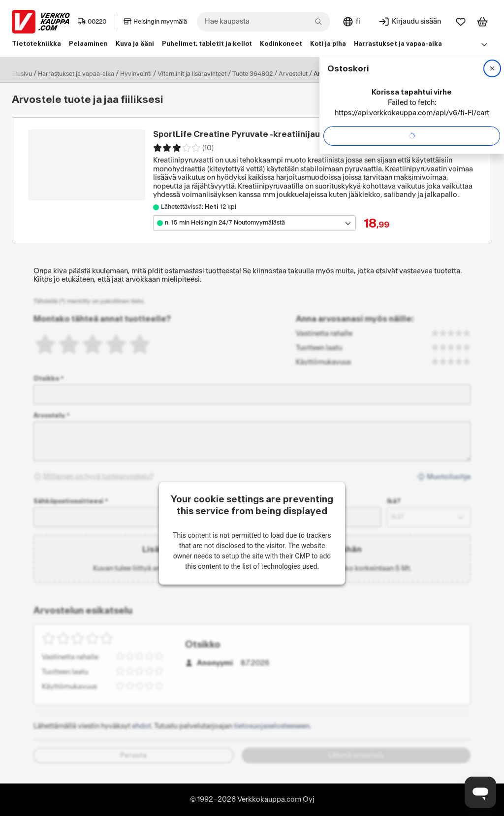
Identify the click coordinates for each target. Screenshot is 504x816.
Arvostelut (293, 74)
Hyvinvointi (136, 74)
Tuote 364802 (252, 74)
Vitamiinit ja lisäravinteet (192, 74)
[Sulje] (492, 68)
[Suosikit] (461, 22)
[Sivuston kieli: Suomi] (351, 22)
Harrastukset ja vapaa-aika (76, 74)
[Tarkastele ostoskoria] (482, 22)
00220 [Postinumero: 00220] (92, 22)
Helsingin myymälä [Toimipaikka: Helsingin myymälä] (155, 22)
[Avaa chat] (480, 792)
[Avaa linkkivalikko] (484, 44)
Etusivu (22, 74)
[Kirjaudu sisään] (409, 22)
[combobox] (264, 22)
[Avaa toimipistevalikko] (254, 223)
